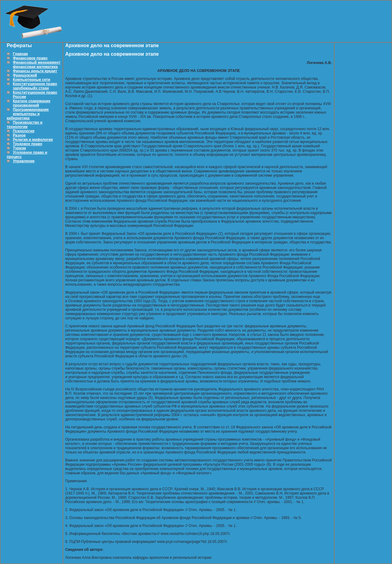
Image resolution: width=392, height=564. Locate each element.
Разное (19, 135)
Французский (25, 75)
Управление (24, 161)
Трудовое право (28, 144)
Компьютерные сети (32, 80)
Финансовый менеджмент (37, 62)
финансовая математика (35, 67)
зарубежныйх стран (31, 88)
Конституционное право (35, 84)
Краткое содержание (32, 101)
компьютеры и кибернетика (23, 116)
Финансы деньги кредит (35, 71)
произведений (26, 105)
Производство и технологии (24, 125)
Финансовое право (30, 58)
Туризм (19, 148)
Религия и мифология (33, 140)
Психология (24, 131)
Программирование (31, 110)
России (19, 97)
